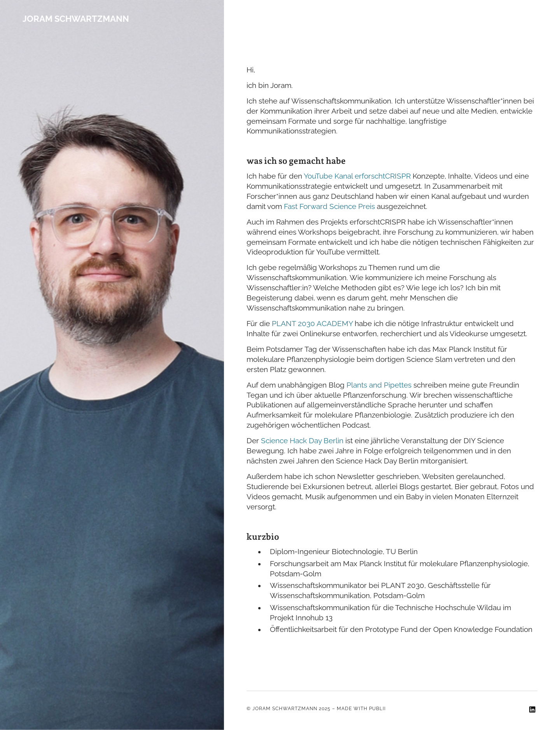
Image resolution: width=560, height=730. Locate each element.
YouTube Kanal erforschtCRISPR (357, 176)
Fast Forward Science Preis (329, 206)
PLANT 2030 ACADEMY (312, 324)
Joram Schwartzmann (76, 19)
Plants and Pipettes (379, 385)
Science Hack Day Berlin (303, 441)
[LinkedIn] (532, 710)
